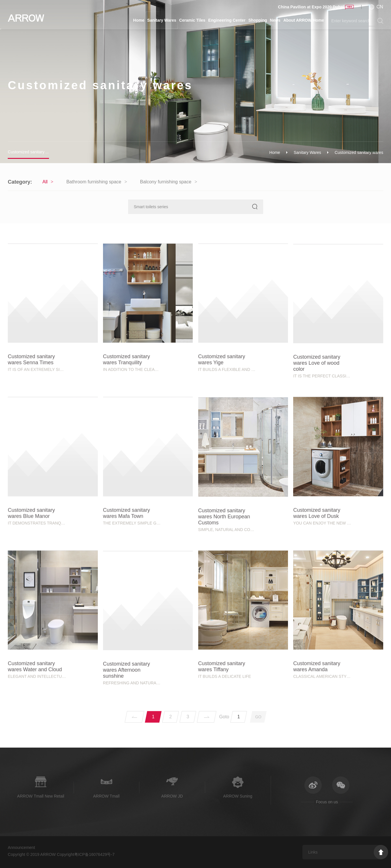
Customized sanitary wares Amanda (317, 737)
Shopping (258, 20)
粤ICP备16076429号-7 (94, 854)
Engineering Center (227, 20)
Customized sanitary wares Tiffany (222, 737)
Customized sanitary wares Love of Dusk (317, 584)
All (45, 182)
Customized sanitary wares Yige (222, 430)
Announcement (21, 847)
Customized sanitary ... (28, 152)
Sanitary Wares (162, 20)
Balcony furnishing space (166, 182)
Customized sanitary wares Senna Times (31, 430)
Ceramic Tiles (192, 20)
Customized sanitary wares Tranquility (127, 430)
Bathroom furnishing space (94, 182)
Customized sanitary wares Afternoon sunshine (127, 744)
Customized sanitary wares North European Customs (224, 590)
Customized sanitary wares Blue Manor (31, 584)
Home (139, 20)
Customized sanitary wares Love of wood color (317, 437)
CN (380, 7)
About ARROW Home (304, 20)
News (275, 20)
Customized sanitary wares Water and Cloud (35, 737)
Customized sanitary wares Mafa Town (127, 584)
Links (313, 852)
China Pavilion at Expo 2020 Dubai (311, 7)
